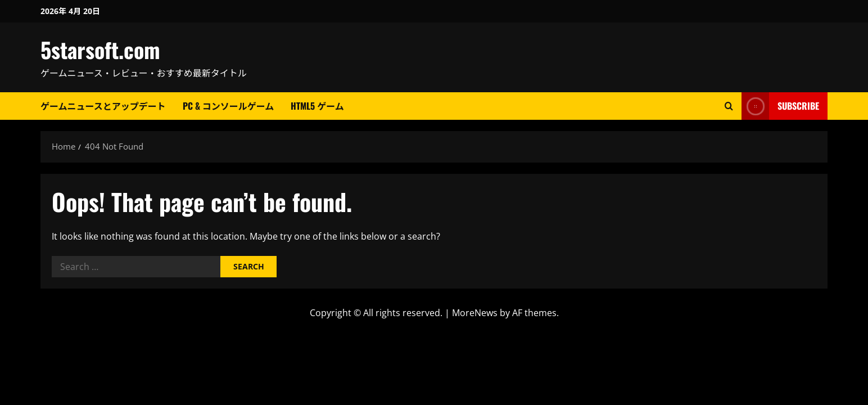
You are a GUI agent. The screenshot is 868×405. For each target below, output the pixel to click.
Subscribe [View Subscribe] (780, 106)
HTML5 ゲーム (317, 106)
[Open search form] (729, 106)
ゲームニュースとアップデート (103, 106)
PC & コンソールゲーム (229, 106)
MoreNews (475, 313)
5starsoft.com (100, 49)
